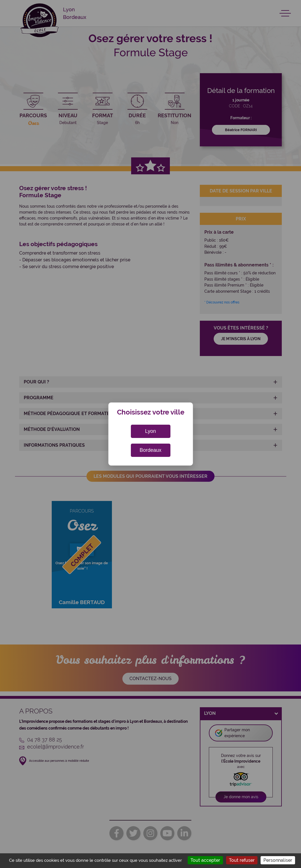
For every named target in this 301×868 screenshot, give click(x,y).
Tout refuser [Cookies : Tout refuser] (242, 860)
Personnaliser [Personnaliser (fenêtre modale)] (278, 860)
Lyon (150, 431)
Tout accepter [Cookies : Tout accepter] (205, 860)
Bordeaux (150, 450)
